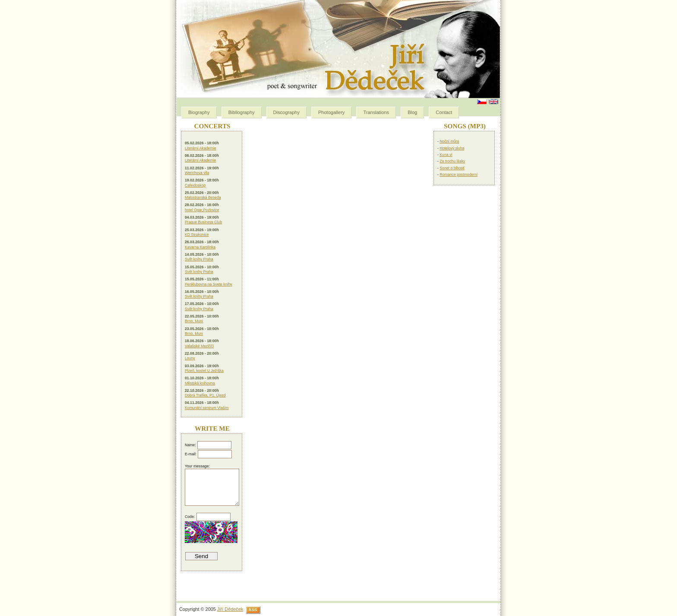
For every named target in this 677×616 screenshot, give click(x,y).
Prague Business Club (203, 222)
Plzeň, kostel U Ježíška (204, 371)
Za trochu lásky (452, 161)
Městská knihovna (200, 383)
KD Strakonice (197, 235)
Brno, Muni (194, 321)
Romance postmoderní (459, 175)
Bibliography (242, 112)
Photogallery (331, 112)
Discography (286, 112)
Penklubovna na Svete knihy (209, 284)
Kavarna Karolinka (200, 247)
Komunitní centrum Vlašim (207, 408)
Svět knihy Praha (199, 259)
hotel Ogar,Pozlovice (202, 210)
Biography (199, 112)
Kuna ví (446, 155)
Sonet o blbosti (452, 168)
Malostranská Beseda (203, 197)
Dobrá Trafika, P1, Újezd (205, 395)
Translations (376, 112)
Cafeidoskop (195, 185)
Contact (444, 112)
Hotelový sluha (452, 148)
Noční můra (449, 141)
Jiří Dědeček (230, 609)
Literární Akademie (200, 148)
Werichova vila (197, 173)
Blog (412, 112)
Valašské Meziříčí (199, 346)
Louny (190, 358)
